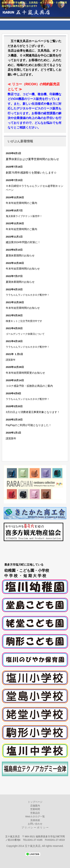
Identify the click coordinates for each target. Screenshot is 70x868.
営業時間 (35, 809)
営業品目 (35, 813)
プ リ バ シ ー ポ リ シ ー (35, 828)
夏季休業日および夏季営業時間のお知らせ (32, 159)
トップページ (35, 802)
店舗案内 (35, 806)
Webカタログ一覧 (35, 816)
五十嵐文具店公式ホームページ (35, 13)
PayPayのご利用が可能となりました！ (29, 425)
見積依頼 (35, 820)
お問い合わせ (35, 824)
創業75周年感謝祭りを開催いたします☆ (31, 173)
